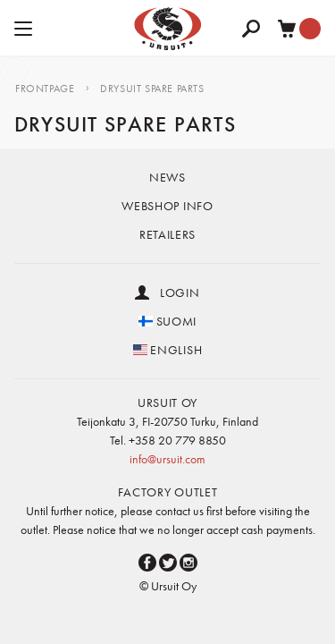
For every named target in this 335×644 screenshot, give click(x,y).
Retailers (167, 234)
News (167, 177)
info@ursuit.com (167, 459)
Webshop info (167, 206)
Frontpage (45, 89)
